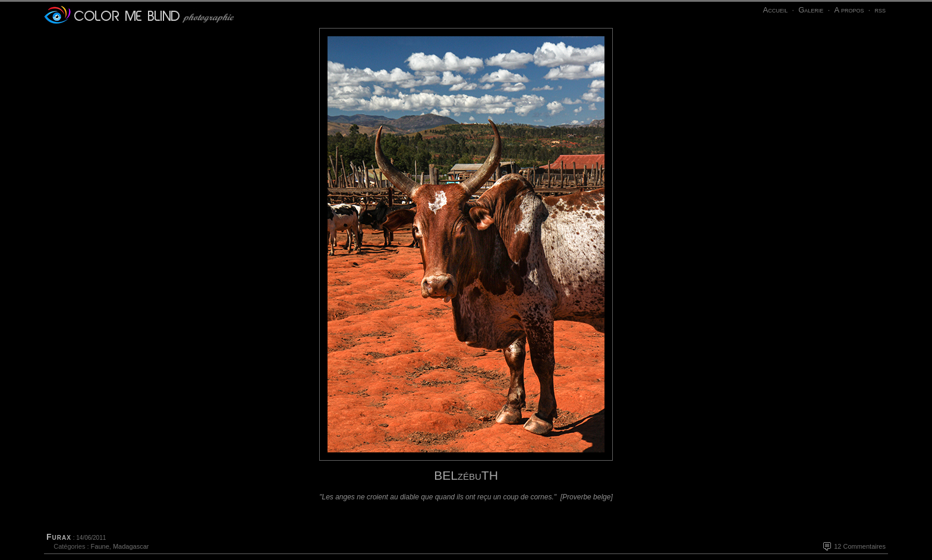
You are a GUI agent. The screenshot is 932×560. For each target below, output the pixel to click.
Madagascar (131, 546)
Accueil (775, 10)
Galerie (811, 10)
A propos (849, 10)
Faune (100, 546)
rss (880, 10)
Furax (59, 537)
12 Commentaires (860, 546)
